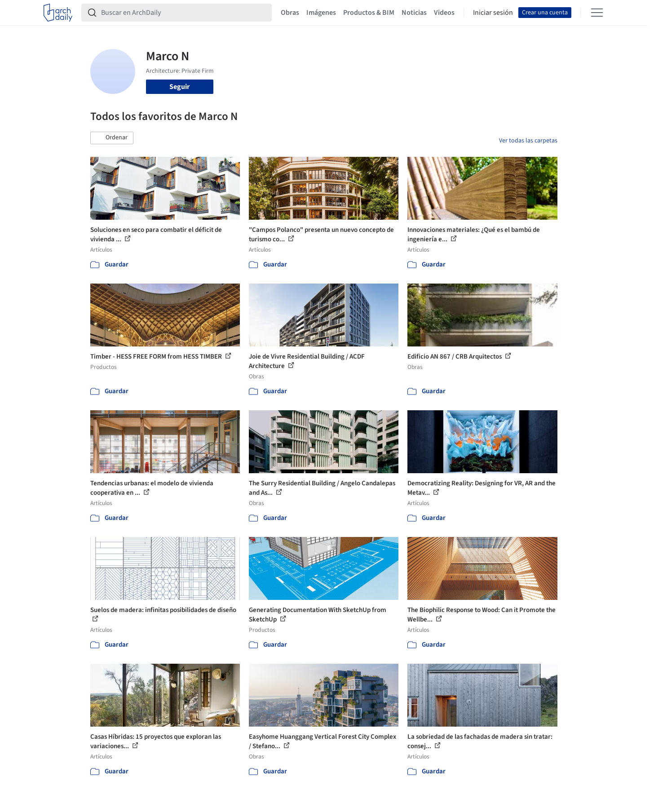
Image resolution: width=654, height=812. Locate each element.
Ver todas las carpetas (528, 141)
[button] (112, 138)
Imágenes (321, 13)
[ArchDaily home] (58, 13)
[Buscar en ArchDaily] (184, 13)
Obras (290, 13)
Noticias (414, 13)
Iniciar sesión (493, 13)
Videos (444, 13)
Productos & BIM (369, 13)
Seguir (179, 87)
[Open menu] (597, 13)
